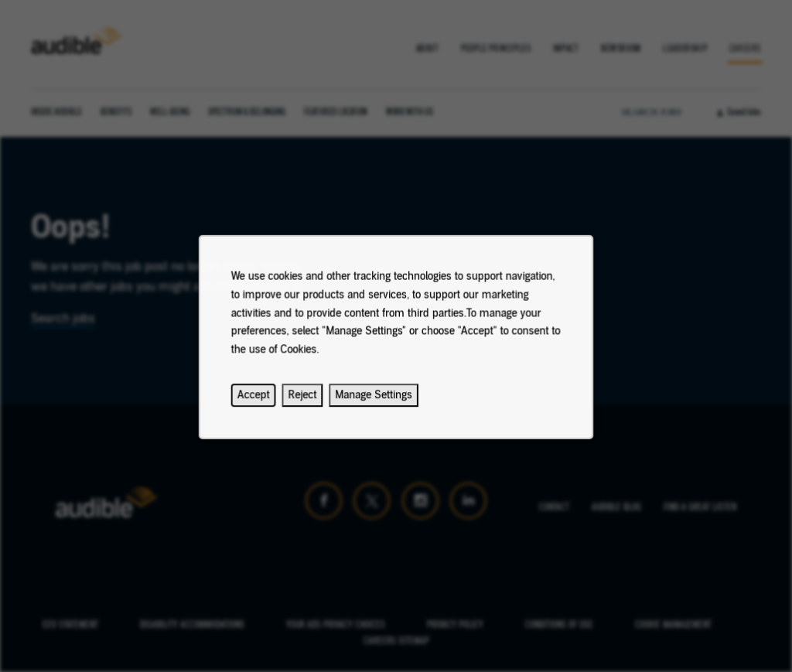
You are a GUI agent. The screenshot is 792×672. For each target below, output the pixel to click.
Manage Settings (375, 402)
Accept (261, 402)
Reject (307, 402)
